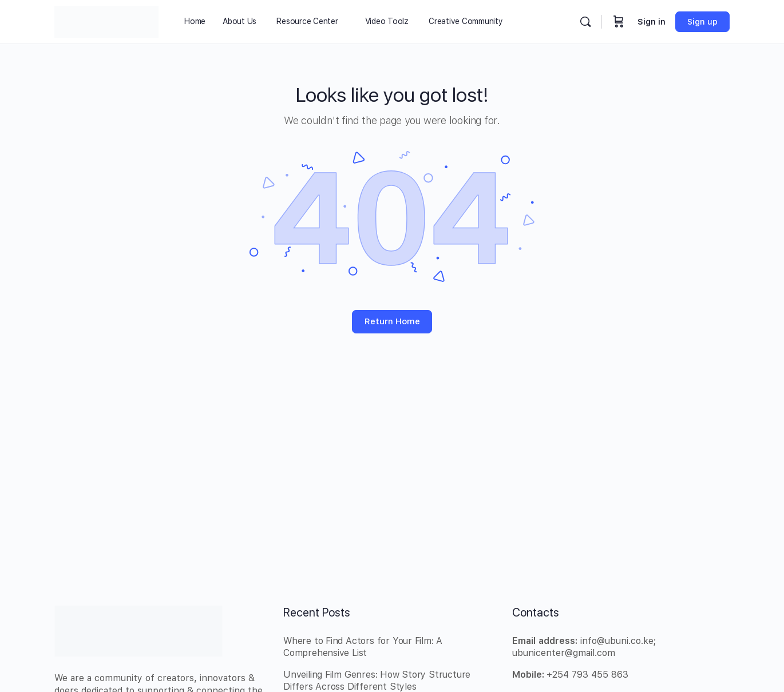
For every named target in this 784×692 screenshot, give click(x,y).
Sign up (702, 22)
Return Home (392, 321)
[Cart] (619, 22)
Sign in (652, 22)
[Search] (585, 22)
